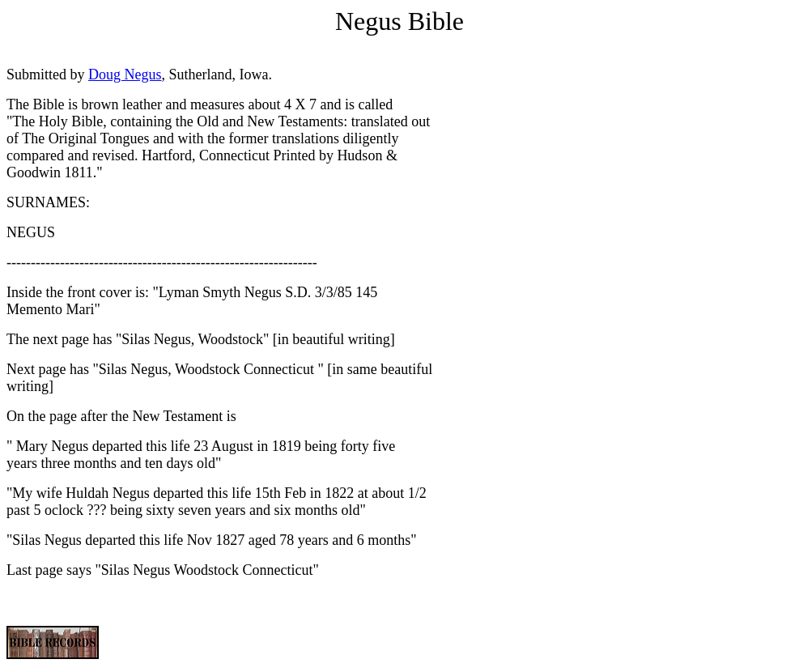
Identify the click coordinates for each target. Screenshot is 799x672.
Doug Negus (125, 74)
